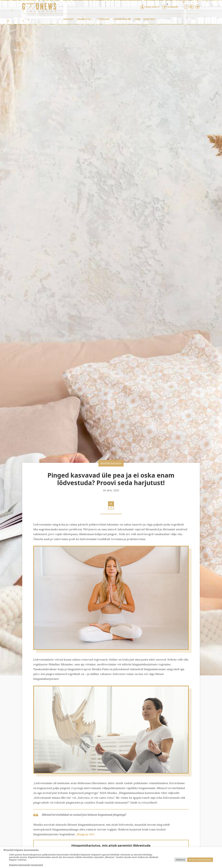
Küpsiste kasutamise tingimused (26, 865)
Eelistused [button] (180, 860)
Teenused (103, 19)
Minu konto (152, 7)
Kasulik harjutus (111, 463)
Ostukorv (173, 7)
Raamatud (84, 19)
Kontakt (149, 19)
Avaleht (69, 19)
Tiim (137, 19)
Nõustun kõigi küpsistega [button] (200, 860)
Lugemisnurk (122, 19)
